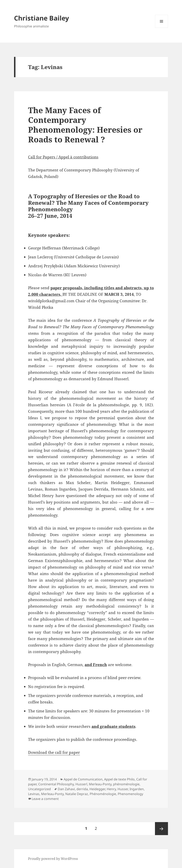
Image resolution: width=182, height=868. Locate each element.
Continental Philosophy (56, 784)
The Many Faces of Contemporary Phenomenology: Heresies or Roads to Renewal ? (85, 125)
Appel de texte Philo (119, 779)
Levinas (34, 794)
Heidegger (97, 789)
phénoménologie (126, 784)
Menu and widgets (162, 28)
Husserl (81, 784)
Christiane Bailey (41, 18)
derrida (82, 789)
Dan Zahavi (66, 789)
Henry (111, 789)
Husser (123, 789)
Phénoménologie (103, 794)
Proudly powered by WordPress (53, 859)
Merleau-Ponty (100, 784)
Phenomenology (130, 794)
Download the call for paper (54, 752)
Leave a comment (45, 799)
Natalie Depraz (77, 794)
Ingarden (137, 789)
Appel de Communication (83, 779)
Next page (161, 829)
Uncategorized (39, 789)
